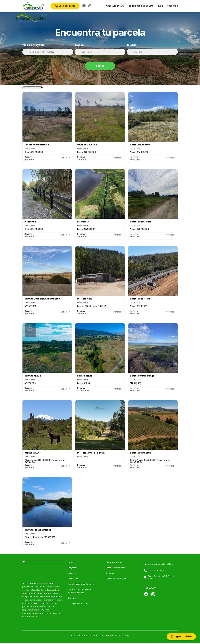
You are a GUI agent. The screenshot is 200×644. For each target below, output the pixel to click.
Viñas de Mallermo (87, 145)
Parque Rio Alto (33, 453)
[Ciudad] (152, 52)
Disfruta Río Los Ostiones (38, 530)
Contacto (67, 598)
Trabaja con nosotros (72, 603)
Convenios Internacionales (114, 578)
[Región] (100, 52)
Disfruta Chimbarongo (142, 376)
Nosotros (172, 6)
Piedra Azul (30, 222)
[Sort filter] (33, 88)
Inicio (65, 562)
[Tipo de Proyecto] (48, 52)
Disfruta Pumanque (141, 453)
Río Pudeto (83, 222)
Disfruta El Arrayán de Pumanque (42, 299)
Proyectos (67, 568)
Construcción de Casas (141, 6)
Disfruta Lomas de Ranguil (91, 453)
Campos (106, 573)
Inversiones (67, 578)
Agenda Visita (181, 636)
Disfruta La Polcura (140, 299)
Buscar (100, 66)
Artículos (66, 573)
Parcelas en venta (115, 6)
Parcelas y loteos (110, 562)
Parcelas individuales (112, 568)
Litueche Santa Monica (37, 145)
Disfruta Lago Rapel (140, 222)
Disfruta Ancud (33, 376)
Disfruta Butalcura (140, 145)
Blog (160, 6)
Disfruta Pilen (85, 299)
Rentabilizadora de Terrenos (75, 584)
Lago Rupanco (85, 376)
